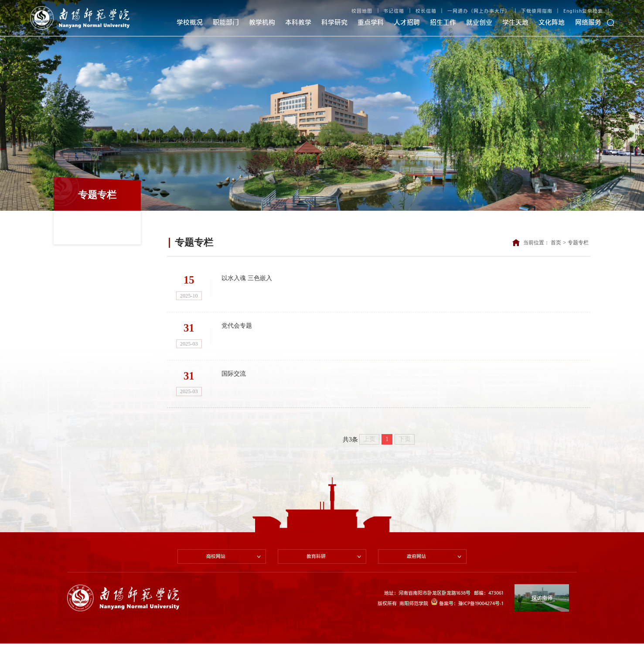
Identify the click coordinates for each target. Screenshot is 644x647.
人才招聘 (407, 22)
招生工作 (443, 22)
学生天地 (515, 22)
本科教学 (298, 22)
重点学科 (371, 22)
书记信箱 (394, 11)
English (573, 11)
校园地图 (362, 11)
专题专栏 (578, 243)
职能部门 (226, 22)
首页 (556, 243)
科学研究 (334, 22)
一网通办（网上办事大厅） (479, 11)
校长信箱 (426, 11)
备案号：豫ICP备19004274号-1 (467, 605)
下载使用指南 (537, 11)
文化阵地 (552, 22)
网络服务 (588, 22)
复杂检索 (593, 11)
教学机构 (262, 22)
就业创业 (479, 22)
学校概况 (190, 22)
